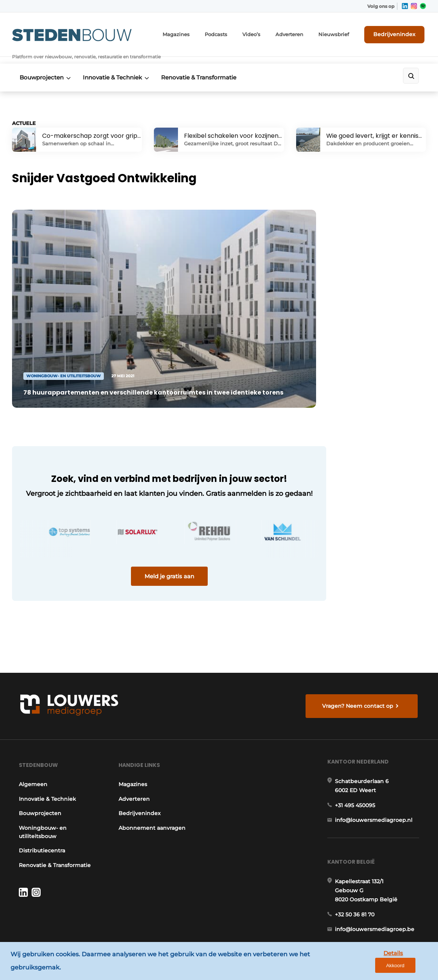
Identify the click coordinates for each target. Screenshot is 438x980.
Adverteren (300, 34)
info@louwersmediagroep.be (376, 875)
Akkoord (410, 969)
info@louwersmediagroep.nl (375, 762)
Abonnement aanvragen (152, 767)
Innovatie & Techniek (115, 68)
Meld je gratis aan (155, 549)
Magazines (192, 34)
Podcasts (230, 34)
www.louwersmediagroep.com (378, 914)
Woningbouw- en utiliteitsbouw (42, 771)
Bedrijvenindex (398, 34)
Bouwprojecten (42, 68)
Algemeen (32, 723)
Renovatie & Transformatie (204, 68)
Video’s (264, 34)
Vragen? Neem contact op (359, 640)
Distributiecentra (41, 789)
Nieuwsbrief (341, 34)
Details (374, 968)
